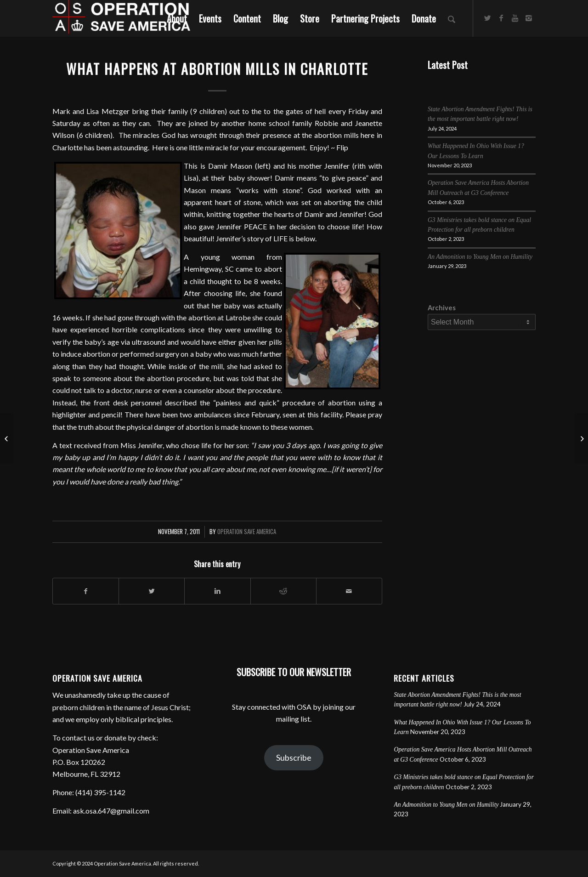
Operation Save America (247, 532)
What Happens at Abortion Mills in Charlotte (217, 69)
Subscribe (294, 757)
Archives (442, 308)
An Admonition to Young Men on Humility (480, 257)
